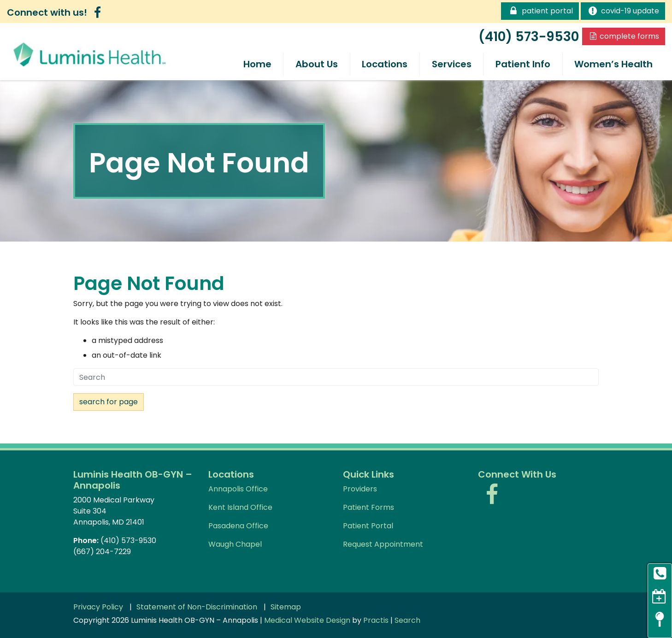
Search (407, 620)
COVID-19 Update (623, 11)
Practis (376, 620)
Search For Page (109, 402)
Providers (360, 489)
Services (452, 64)
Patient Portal (540, 11)
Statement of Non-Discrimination (197, 607)
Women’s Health (613, 64)
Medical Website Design (307, 620)
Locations (385, 64)
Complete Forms (624, 36)
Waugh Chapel (235, 544)
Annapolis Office (238, 489)
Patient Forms (368, 507)
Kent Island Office (240, 507)
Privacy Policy (98, 607)
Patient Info (523, 64)
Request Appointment (383, 544)
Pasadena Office (238, 526)
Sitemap (286, 607)
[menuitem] (257, 64)
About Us (317, 64)
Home (257, 64)
